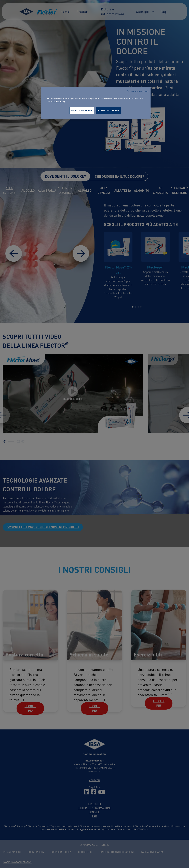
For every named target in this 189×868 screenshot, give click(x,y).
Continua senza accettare (137, 91)
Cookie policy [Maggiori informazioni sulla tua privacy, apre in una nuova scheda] (59, 101)
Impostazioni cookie (82, 110)
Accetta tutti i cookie (108, 110)
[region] (96, 103)
